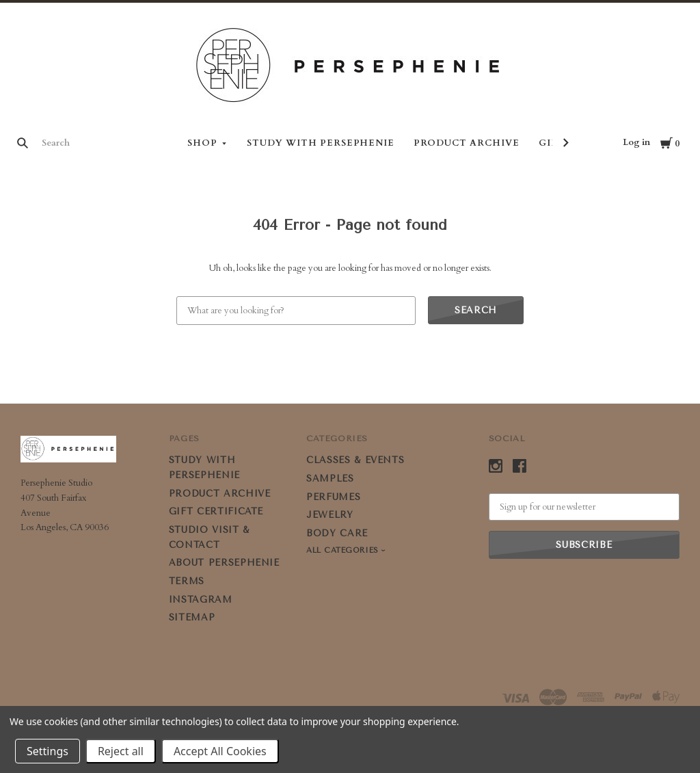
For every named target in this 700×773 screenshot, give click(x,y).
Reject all (121, 751)
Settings (48, 751)
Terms (187, 581)
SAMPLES (330, 479)
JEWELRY (330, 515)
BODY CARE (337, 533)
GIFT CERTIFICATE (216, 511)
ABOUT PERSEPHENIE (224, 563)
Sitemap (192, 617)
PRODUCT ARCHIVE (467, 143)
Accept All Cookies (220, 751)
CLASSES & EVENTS (355, 460)
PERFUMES (333, 497)
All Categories (344, 550)
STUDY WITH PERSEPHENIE (321, 143)
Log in (636, 142)
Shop (202, 143)
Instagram (201, 600)
